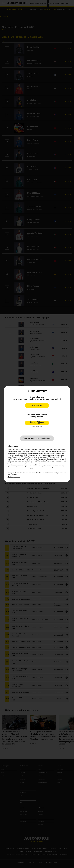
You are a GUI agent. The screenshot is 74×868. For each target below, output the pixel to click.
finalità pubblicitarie (27, 461)
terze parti (37, 455)
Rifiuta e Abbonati (37, 423)
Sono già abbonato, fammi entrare (37, 438)
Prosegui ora (37, 405)
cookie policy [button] (61, 453)
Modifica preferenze (14, 477)
